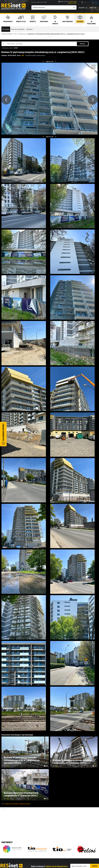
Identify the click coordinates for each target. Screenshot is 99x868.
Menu (93, 8)
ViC (23, 55)
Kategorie (29, 29)
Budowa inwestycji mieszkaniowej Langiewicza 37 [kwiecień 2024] (21, 794)
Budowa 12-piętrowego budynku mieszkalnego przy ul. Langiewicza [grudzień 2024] (22, 760)
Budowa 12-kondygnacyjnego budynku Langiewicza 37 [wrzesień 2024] (72, 761)
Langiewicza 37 (8, 804)
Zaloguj (83, 8)
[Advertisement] (49, 823)
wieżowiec (16, 804)
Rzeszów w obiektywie (18, 29)
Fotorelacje (6, 29)
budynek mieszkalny (25, 804)
